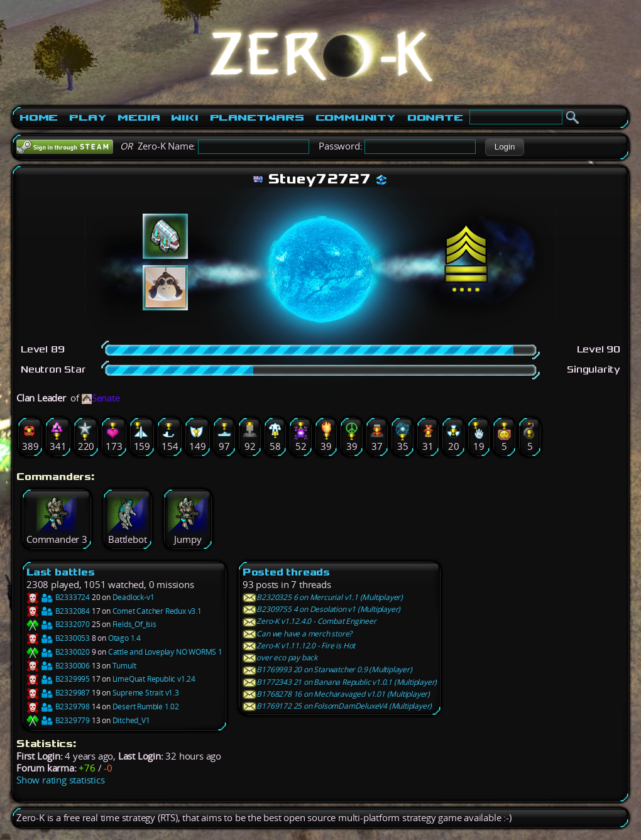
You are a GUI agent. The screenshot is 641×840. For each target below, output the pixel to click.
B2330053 (58, 638)
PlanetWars (257, 117)
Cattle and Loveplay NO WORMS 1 (165, 652)
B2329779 (58, 720)
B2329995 (58, 679)
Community (356, 117)
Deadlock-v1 (134, 597)
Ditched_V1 (131, 720)
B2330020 (58, 652)
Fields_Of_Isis (134, 624)
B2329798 (58, 706)
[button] (504, 147)
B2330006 (58, 666)
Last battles (61, 572)
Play (88, 117)
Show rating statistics (61, 780)
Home (39, 117)
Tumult (124, 666)
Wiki (184, 117)
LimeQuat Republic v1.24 (154, 679)
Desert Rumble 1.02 (146, 706)
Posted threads (286, 572)
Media (139, 117)
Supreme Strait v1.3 (146, 693)
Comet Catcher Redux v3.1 (157, 611)
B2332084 (58, 611)
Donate (435, 117)
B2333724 (58, 597)
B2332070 (58, 624)
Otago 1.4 (124, 638)
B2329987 (58, 693)
